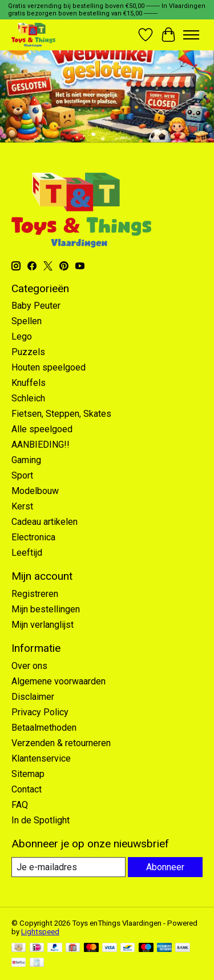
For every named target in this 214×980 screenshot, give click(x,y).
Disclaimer (33, 697)
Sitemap (28, 774)
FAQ (20, 805)
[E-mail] (68, 867)
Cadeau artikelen (45, 522)
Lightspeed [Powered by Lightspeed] (40, 932)
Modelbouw (35, 491)
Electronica (33, 537)
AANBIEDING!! (41, 445)
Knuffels (29, 383)
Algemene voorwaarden (58, 681)
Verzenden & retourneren (61, 743)
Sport (22, 475)
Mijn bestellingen (46, 609)
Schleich (28, 398)
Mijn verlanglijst (43, 625)
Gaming (26, 460)
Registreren (35, 594)
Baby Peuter (36, 306)
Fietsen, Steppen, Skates (61, 414)
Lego (22, 336)
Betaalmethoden (44, 728)
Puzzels (28, 352)
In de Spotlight (41, 820)
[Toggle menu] (191, 35)
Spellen (27, 321)
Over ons (29, 666)
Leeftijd (27, 553)
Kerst (22, 506)
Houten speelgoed (49, 367)
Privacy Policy (40, 712)
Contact (27, 789)
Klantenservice (41, 758)
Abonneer (165, 867)
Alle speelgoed (42, 429)
